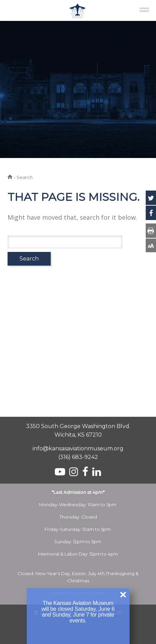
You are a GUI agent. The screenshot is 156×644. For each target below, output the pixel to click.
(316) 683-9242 (78, 457)
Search (29, 259)
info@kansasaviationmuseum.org (78, 448)
